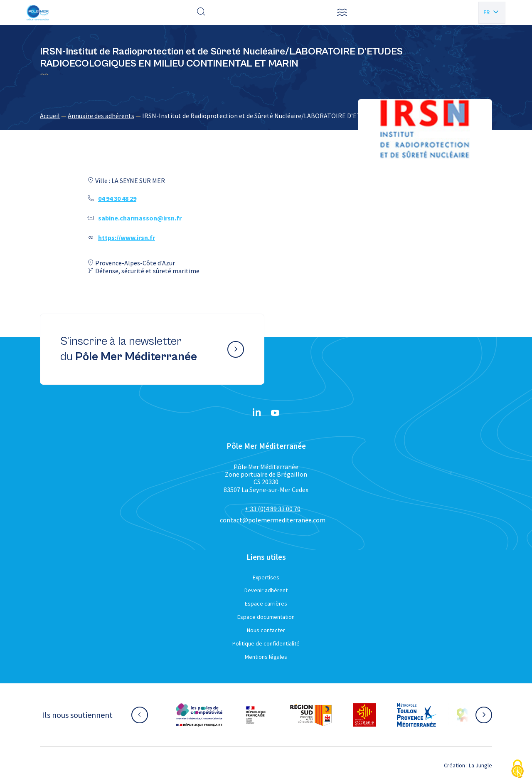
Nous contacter (266, 630)
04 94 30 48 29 (117, 198)
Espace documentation (266, 617)
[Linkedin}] (257, 413)
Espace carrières (266, 603)
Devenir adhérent (266, 590)
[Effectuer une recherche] (201, 12)
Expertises (266, 577)
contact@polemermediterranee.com (273, 520)
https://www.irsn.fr (127, 237)
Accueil (50, 116)
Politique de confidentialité (266, 643)
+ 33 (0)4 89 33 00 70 (273, 509)
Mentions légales (266, 657)
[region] (266, 116)
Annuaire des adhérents (101, 116)
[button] (342, 12)
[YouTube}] (275, 413)
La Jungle (480, 765)
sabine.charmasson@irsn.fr (140, 218)
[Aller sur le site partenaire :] (199, 715)
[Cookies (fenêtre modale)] (517, 770)
